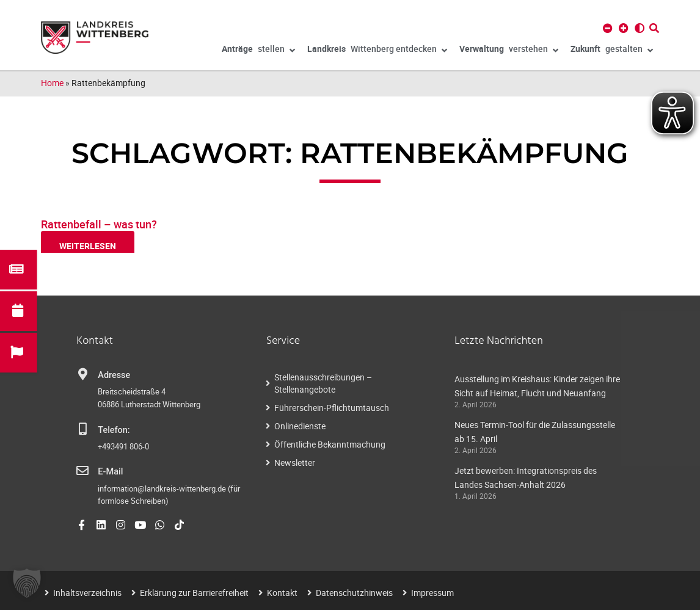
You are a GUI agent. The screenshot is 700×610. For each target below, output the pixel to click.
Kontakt (282, 593)
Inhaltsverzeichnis (87, 593)
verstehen (509, 51)
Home (52, 83)
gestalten (612, 51)
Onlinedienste (300, 426)
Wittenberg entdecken (377, 51)
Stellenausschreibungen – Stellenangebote (323, 383)
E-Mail (110, 472)
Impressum (432, 593)
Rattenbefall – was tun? (99, 224)
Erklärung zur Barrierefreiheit (194, 593)
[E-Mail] (82, 471)
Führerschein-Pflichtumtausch (332, 408)
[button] (27, 583)
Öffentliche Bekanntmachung (330, 444)
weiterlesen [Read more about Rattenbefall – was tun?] (88, 246)
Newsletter (295, 463)
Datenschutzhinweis (354, 593)
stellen (258, 51)
